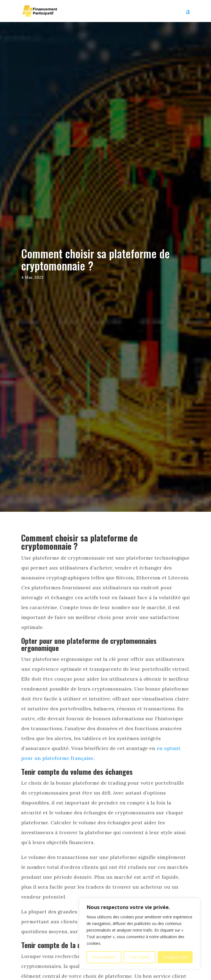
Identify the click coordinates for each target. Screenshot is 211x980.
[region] (140, 934)
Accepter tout (175, 957)
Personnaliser (104, 957)
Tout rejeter (140, 957)
